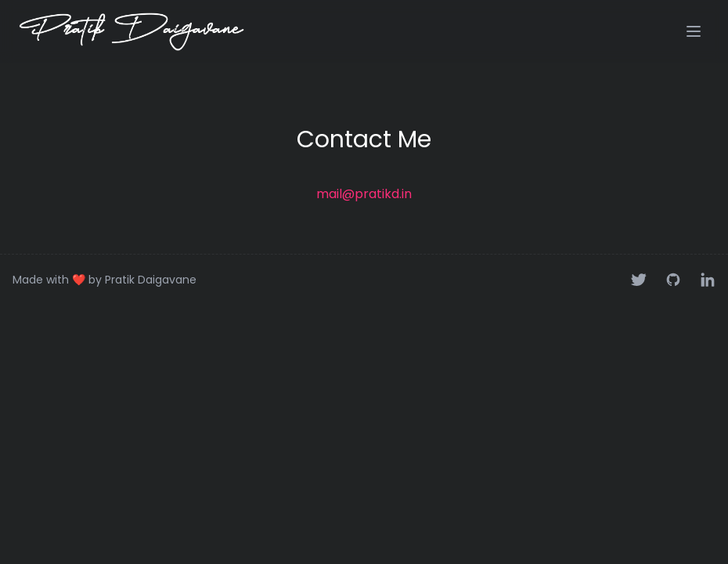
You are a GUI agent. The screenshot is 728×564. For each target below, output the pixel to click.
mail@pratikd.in (364, 194)
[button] (694, 31)
